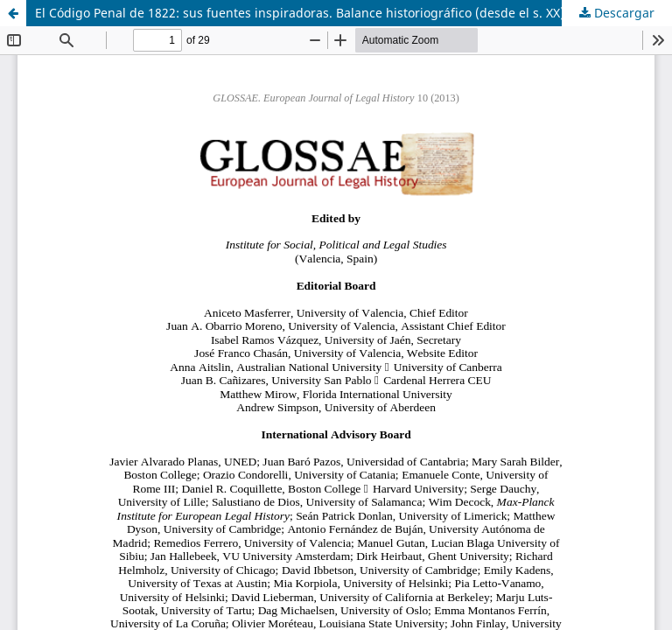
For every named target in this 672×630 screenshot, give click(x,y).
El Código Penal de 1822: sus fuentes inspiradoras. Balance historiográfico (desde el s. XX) (300, 13)
